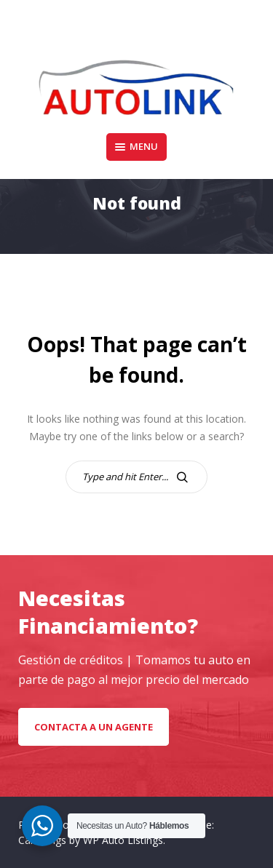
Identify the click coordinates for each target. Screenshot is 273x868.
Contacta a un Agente (94, 727)
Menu (136, 146)
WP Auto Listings (123, 840)
